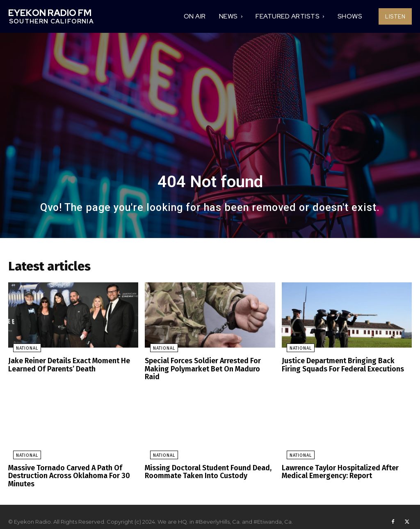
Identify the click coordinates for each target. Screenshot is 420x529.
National (22, 350)
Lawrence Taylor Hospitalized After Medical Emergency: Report (337, 464)
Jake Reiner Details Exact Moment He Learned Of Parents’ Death (66, 366)
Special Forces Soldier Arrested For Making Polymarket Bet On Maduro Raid (207, 366)
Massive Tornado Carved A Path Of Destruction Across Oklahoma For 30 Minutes (64, 467)
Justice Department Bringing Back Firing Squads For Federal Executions (344, 366)
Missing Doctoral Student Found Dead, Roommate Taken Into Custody (204, 464)
